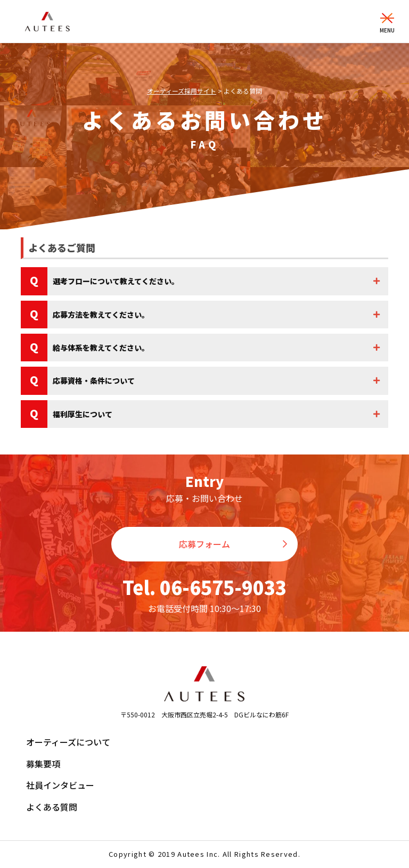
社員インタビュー (60, 785)
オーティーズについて (68, 742)
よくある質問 (52, 807)
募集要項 (43, 764)
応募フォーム (204, 544)
